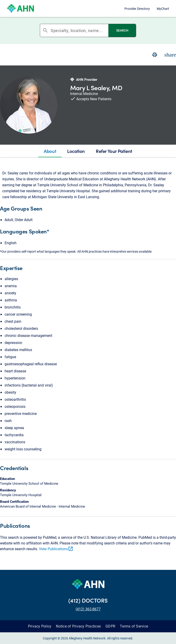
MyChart (163, 9)
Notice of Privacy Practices (78, 626)
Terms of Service (134, 626)
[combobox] (80, 30)
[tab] (50, 151)
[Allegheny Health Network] (20, 8)
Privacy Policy (40, 626)
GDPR (110, 626)
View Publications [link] (56, 549)
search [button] (45, 30)
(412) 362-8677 (88, 609)
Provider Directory (137, 9)
